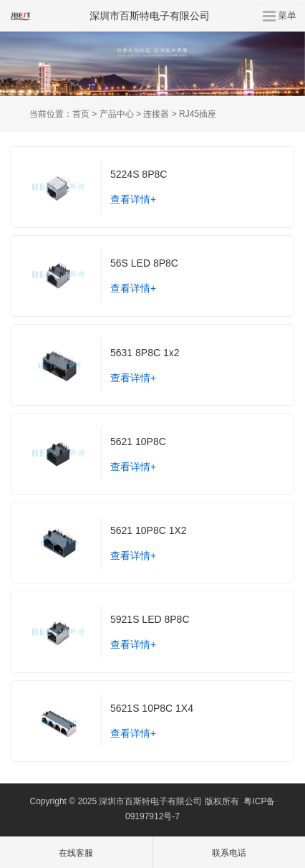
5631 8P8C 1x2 (145, 353)
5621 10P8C (138, 442)
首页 (81, 114)
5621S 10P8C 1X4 (152, 708)
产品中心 (117, 114)
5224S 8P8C (139, 174)
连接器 (156, 114)
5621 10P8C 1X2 (149, 530)
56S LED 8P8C (144, 263)
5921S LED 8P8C (150, 619)
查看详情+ (133, 199)
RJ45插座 (198, 114)
